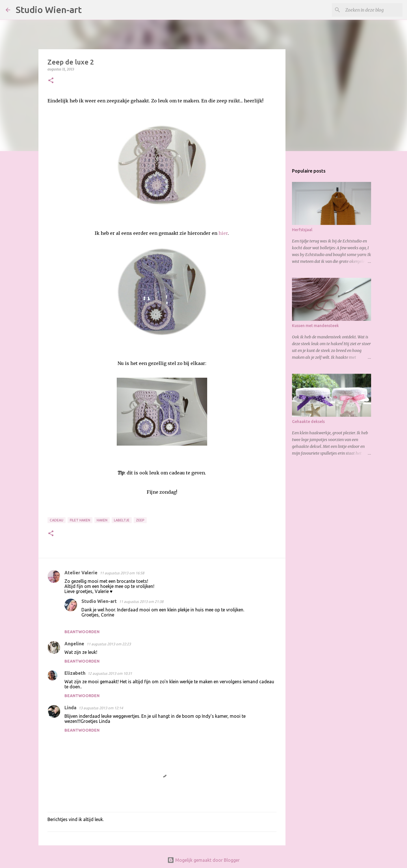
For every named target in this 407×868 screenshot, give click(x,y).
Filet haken (80, 520)
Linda (70, 708)
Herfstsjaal (302, 230)
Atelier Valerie (81, 573)
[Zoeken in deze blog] (373, 10)
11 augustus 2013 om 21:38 (141, 601)
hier (223, 233)
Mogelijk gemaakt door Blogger (203, 860)
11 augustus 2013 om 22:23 (109, 644)
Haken (102, 520)
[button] (51, 81)
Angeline (74, 644)
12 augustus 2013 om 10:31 (110, 673)
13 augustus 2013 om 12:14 (101, 708)
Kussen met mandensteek (315, 326)
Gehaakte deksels (308, 422)
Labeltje (122, 520)
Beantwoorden (82, 632)
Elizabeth (75, 673)
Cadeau (57, 520)
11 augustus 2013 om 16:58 (122, 573)
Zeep (140, 520)
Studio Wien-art (49, 10)
